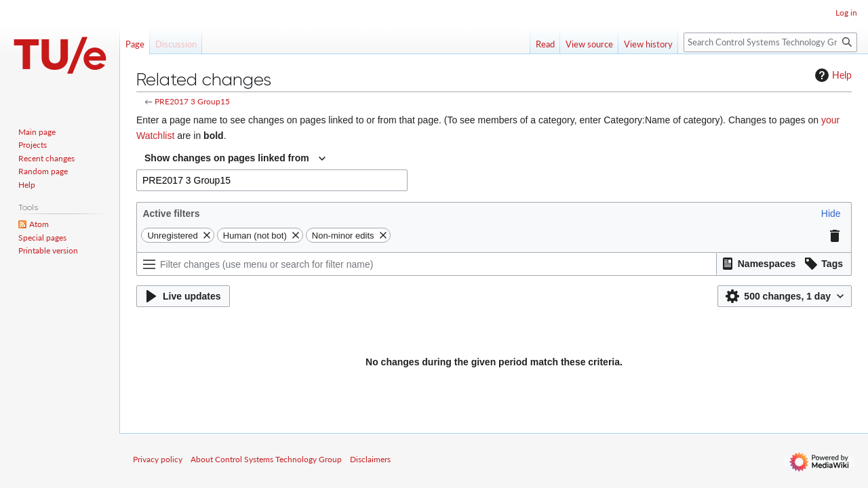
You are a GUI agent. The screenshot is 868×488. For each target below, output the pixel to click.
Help (832, 75)
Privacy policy (158, 459)
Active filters (171, 213)
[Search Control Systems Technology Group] (770, 42)
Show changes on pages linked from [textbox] (227, 158)
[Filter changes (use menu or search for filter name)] (427, 264)
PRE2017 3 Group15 (192, 101)
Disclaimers (370, 459)
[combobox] (235, 159)
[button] (831, 213)
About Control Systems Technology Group (266, 459)
